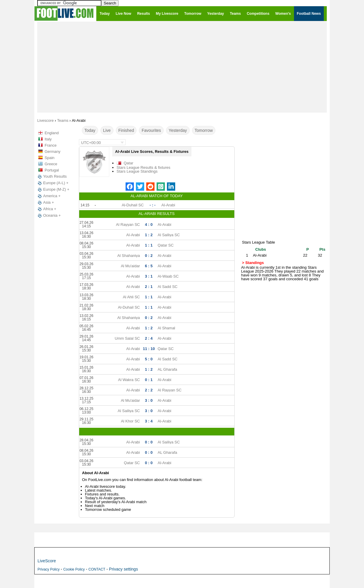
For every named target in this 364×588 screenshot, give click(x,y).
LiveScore (47, 561)
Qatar (129, 163)
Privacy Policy (49, 569)
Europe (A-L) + (53, 183)
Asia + (45, 203)
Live (107, 130)
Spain (49, 158)
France (51, 145)
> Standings (253, 263)
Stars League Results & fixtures (144, 167)
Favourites (151, 130)
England (52, 133)
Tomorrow (204, 130)
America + (49, 196)
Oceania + (49, 216)
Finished (126, 130)
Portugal (52, 170)
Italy (48, 139)
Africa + (46, 209)
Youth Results (52, 176)
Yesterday (178, 130)
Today (90, 130)
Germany (52, 152)
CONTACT (97, 569)
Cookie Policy (74, 569)
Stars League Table (259, 242)
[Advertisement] (182, 67)
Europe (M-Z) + (53, 189)
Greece (51, 164)
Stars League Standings (137, 171)
